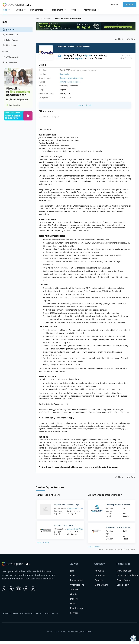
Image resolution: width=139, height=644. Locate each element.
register (79, 58)
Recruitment (57, 10)
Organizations (77, 585)
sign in (87, 55)
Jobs (5, 10)
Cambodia (47, 18)
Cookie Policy (123, 585)
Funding (19, 10)
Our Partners (101, 585)
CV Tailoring (10, 62)
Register (130, 5)
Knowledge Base (125, 571)
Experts (74, 575)
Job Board (9, 30)
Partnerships (37, 10)
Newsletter (9, 45)
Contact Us (100, 575)
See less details (85, 105)
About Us (99, 571)
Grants (74, 594)
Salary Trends (10, 40)
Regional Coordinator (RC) (66, 525)
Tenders (74, 589)
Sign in (114, 5)
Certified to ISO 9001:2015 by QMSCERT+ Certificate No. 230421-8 (30, 613)
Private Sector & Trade (70, 82)
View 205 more (43, 543)
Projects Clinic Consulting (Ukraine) (82, 508)
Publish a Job (10, 35)
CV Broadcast (10, 57)
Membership (90, 10)
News (73, 10)
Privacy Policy (123, 580)
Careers (99, 580)
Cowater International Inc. (71, 78)
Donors (74, 599)
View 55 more (94, 547)
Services (74, 613)
